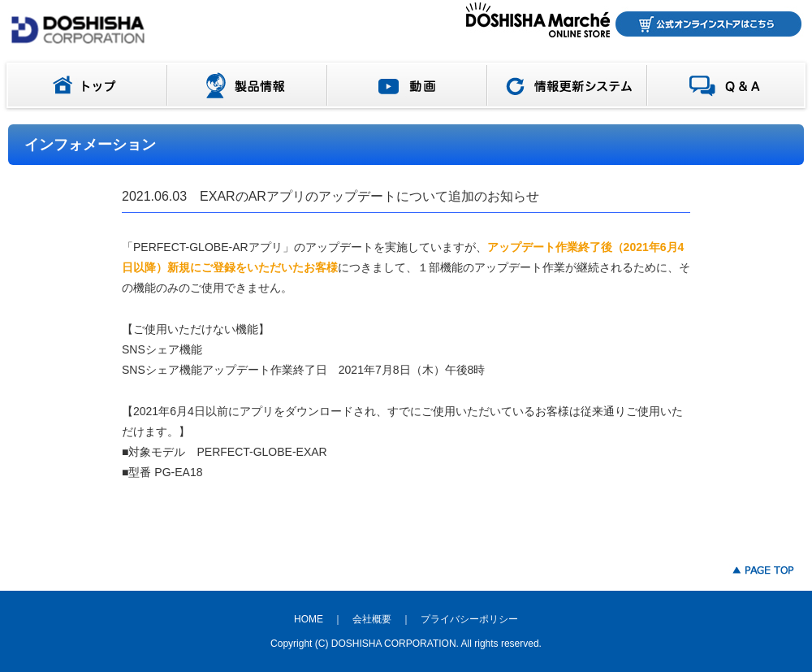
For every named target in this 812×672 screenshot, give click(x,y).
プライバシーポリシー (469, 619)
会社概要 (372, 619)
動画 (407, 85)
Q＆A (730, 85)
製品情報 (247, 85)
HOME (309, 619)
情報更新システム (567, 85)
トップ (84, 85)
